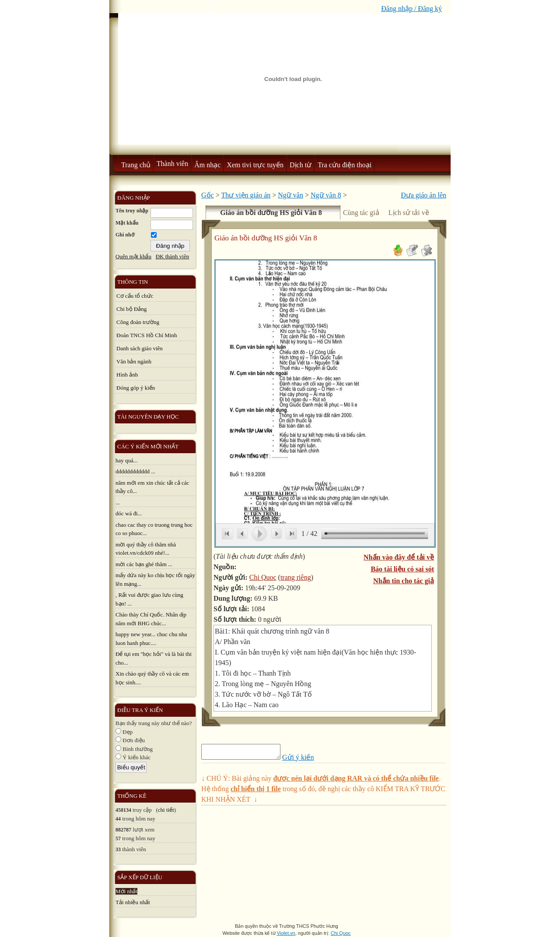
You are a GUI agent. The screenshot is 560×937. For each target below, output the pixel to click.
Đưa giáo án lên (423, 195)
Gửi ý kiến (307, 760)
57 (118, 838)
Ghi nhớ (125, 235)
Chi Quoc (263, 577)
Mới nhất (126, 891)
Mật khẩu (127, 223)
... (118, 502)
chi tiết (166, 810)
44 (118, 819)
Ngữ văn (290, 195)
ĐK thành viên (173, 256)
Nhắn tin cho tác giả (404, 581)
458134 (123, 810)
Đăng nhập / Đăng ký (411, 9)
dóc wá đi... (129, 513)
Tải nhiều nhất (133, 902)
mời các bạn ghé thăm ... (144, 564)
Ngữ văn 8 (326, 195)
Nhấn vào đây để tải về (399, 557)
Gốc (208, 195)
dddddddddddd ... (135, 471)
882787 (123, 830)
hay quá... (127, 460)
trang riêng (296, 577)
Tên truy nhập (132, 211)
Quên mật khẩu (133, 256)
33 (118, 849)
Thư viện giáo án (246, 195)
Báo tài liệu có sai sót (402, 569)
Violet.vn (286, 933)
